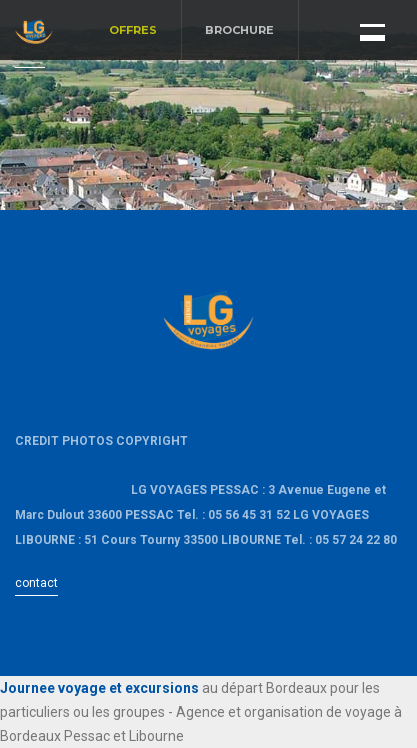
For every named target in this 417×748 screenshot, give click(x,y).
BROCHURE (239, 30)
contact (36, 583)
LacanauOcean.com (71, 490)
